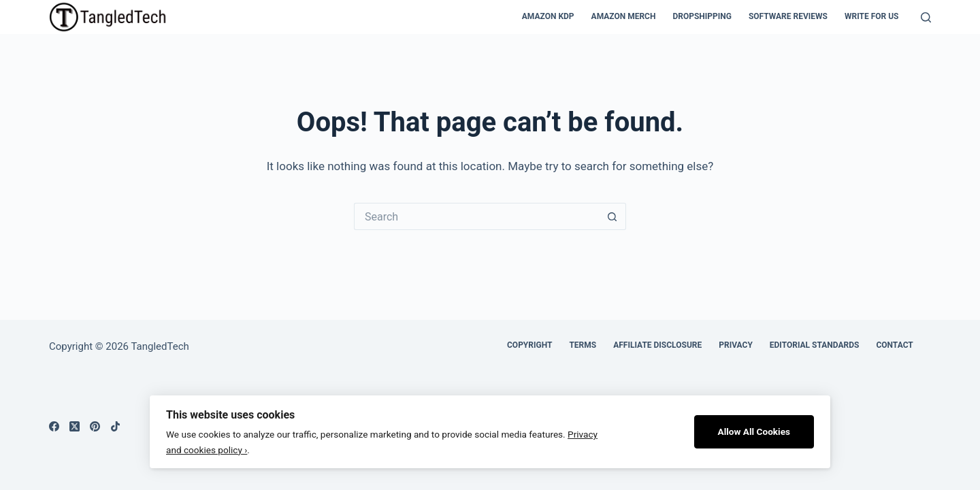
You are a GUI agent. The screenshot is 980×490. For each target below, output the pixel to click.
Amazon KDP (548, 16)
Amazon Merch (624, 16)
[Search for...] (476, 216)
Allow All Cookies (754, 431)
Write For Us (872, 16)
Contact (894, 345)
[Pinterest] (95, 426)
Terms (583, 345)
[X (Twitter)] (75, 426)
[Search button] (612, 216)
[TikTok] (115, 426)
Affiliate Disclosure (657, 345)
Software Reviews (788, 16)
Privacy (736, 345)
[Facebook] (54, 426)
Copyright (529, 345)
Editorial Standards (815, 345)
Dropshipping (702, 16)
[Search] (926, 17)
